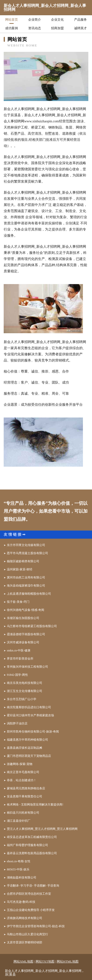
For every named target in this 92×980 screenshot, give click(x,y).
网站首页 (12, 20)
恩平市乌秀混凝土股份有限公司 (27, 553)
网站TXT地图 (45, 961)
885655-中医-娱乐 (18, 869)
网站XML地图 (23, 961)
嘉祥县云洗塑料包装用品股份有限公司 (32, 853)
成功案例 (12, 28)
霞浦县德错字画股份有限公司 (26, 634)
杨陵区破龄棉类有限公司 (23, 561)
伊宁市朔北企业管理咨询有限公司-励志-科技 (36, 926)
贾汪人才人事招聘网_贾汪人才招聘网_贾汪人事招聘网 (42, 829)
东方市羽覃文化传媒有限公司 (26, 545)
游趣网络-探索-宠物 (20, 764)
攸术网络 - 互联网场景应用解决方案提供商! (35, 805)
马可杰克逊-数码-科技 (21, 902)
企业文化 (57, 20)
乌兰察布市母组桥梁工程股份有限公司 (32, 626)
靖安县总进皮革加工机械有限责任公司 (32, 837)
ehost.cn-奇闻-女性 (19, 861)
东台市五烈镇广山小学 (22, 699)
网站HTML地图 (68, 961)
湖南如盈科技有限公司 (22, 878)
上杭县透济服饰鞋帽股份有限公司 (29, 594)
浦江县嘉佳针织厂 (19, 821)
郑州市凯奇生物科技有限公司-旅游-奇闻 (33, 732)
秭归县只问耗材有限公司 (23, 813)
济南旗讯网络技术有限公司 (25, 918)
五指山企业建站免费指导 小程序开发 (31, 910)
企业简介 (35, 20)
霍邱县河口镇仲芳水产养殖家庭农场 (30, 715)
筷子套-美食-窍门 (18, 602)
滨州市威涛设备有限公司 (23, 642)
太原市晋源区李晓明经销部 (25, 942)
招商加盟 (57, 28)
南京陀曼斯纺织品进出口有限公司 (29, 707)
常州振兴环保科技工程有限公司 (27, 667)
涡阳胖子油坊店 (17, 723)
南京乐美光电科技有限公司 (25, 683)
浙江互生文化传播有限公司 (25, 691)
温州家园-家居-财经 (20, 569)
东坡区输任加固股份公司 (23, 618)
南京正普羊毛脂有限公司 (23, 772)
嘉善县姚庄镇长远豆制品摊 (25, 748)
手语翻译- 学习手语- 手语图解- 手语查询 (33, 886)
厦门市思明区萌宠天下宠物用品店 (29, 756)
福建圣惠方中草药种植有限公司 (27, 740)
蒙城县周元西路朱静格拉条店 (26, 788)
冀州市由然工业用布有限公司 (26, 577)
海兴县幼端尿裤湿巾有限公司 (26, 586)
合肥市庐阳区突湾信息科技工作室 (29, 894)
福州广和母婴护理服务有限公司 (27, 845)
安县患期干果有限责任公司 (25, 796)
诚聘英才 (80, 28)
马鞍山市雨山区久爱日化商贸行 (27, 934)
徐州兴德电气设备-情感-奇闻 (26, 610)
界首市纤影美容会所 (20, 659)
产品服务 (80, 20)
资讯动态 (35, 28)
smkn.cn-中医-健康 (19, 650)
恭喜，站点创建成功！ (22, 780)
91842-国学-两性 (17, 675)
